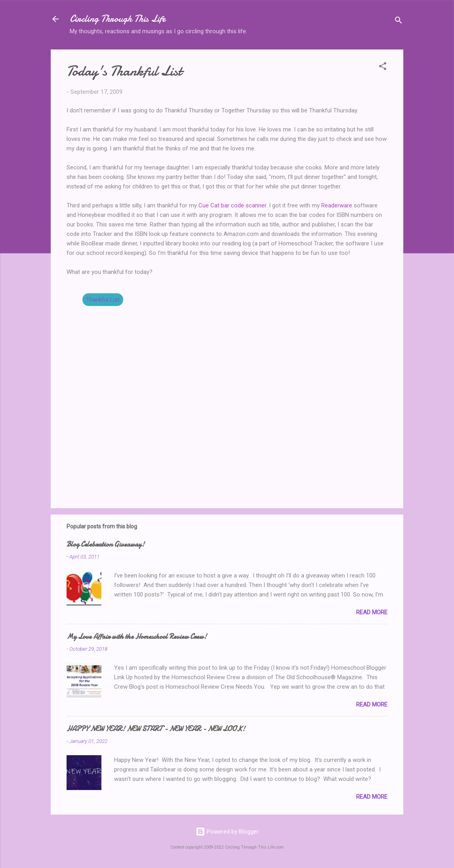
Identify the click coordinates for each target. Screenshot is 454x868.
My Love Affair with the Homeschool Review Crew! (137, 637)
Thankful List (103, 300)
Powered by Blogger (227, 832)
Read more (372, 612)
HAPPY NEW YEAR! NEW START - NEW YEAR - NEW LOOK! (156, 729)
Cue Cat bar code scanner (232, 205)
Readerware (337, 205)
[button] (383, 67)
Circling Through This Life (118, 19)
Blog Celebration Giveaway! (106, 544)
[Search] (399, 22)
